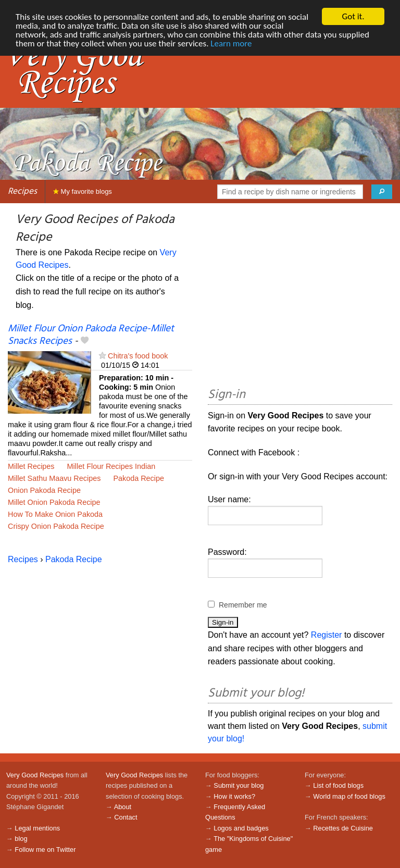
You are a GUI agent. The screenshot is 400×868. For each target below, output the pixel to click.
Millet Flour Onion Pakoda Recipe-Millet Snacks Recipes (91, 335)
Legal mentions (37, 828)
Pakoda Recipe (139, 478)
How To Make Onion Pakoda (55, 514)
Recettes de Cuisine (343, 828)
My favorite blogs (83, 191)
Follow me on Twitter (45, 850)
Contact (126, 817)
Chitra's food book (138, 356)
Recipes (22, 191)
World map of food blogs (349, 796)
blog (21, 839)
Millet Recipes (31, 466)
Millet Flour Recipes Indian (111, 466)
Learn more (231, 44)
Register (327, 635)
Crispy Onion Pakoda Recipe (56, 526)
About (123, 807)
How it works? (234, 796)
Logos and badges (241, 828)
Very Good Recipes (35, 775)
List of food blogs (338, 785)
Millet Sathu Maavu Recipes (54, 478)
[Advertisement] (300, 297)
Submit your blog (239, 785)
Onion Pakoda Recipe (44, 490)
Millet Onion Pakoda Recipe (54, 502)
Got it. (353, 16)
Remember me (243, 605)
